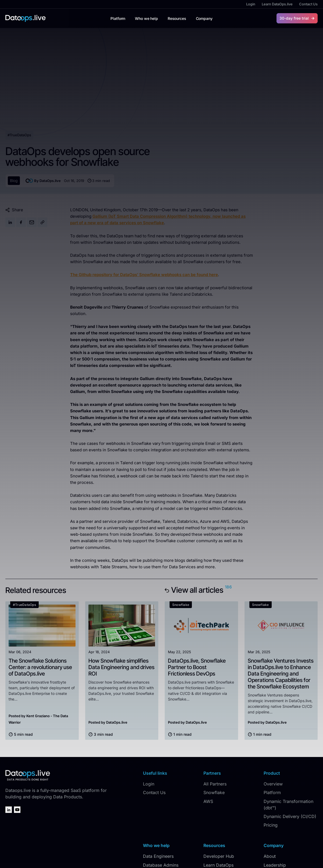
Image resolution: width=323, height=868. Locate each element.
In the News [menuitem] (275, 816)
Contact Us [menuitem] (308, 4)
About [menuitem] (270, 799)
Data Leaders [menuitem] (156, 825)
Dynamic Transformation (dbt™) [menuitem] (288, 747)
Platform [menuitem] (272, 735)
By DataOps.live (43, 123)
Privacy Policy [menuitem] (280, 857)
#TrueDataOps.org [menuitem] (222, 816)
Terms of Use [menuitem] (307, 857)
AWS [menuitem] (208, 744)
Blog (14, 123)
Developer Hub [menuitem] (219, 799)
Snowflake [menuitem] (214, 735)
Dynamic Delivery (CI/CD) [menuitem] (290, 759)
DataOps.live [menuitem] (255, 857)
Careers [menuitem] (272, 825)
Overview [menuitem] (273, 727)
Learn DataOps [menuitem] (218, 808)
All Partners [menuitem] (215, 727)
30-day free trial (294, 18)
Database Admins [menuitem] (161, 808)
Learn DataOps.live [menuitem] (277, 4)
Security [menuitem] (272, 834)
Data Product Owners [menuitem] (165, 816)
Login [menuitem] (251, 4)
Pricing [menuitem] (271, 768)
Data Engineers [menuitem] (158, 799)
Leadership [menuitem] (275, 808)
